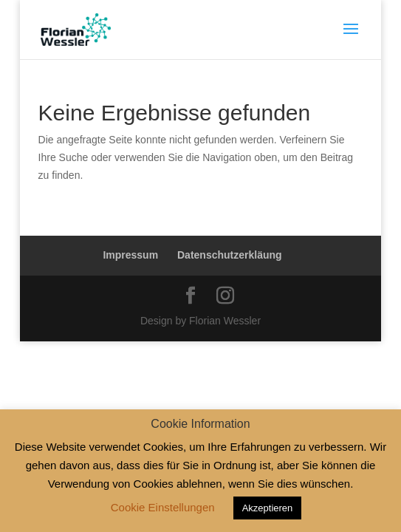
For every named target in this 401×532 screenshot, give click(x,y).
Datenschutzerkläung (230, 255)
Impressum (130, 255)
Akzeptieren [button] (268, 508)
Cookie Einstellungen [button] (163, 507)
